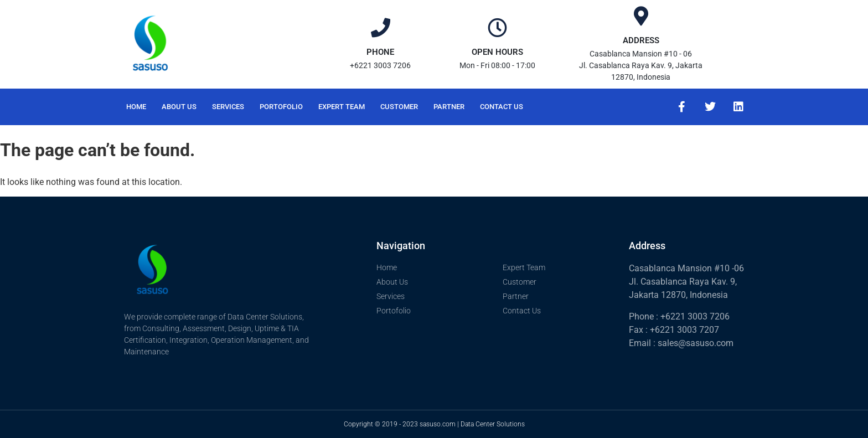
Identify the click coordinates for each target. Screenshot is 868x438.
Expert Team (342, 107)
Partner (449, 107)
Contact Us (502, 107)
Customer (399, 107)
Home (136, 107)
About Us (179, 107)
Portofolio (281, 107)
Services (228, 107)
